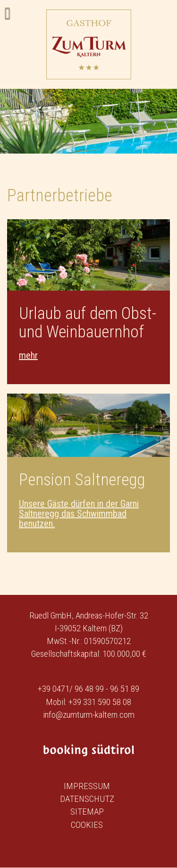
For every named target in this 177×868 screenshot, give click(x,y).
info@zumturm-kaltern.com (89, 715)
